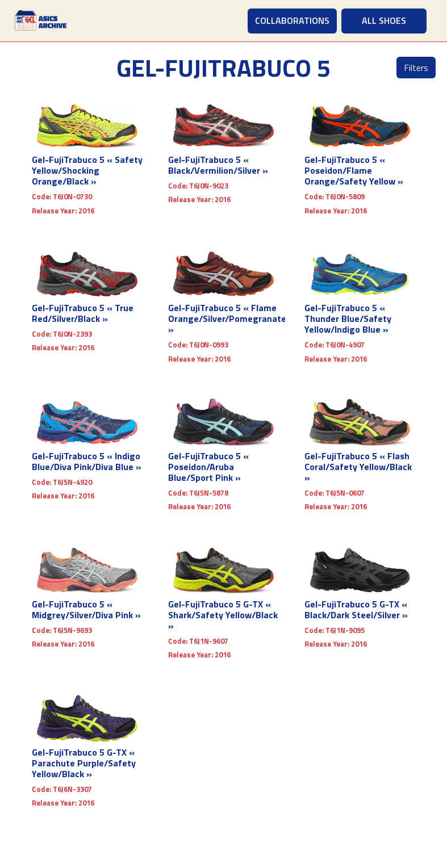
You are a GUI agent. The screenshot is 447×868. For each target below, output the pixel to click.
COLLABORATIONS (292, 20)
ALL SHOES (384, 20)
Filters (416, 68)
